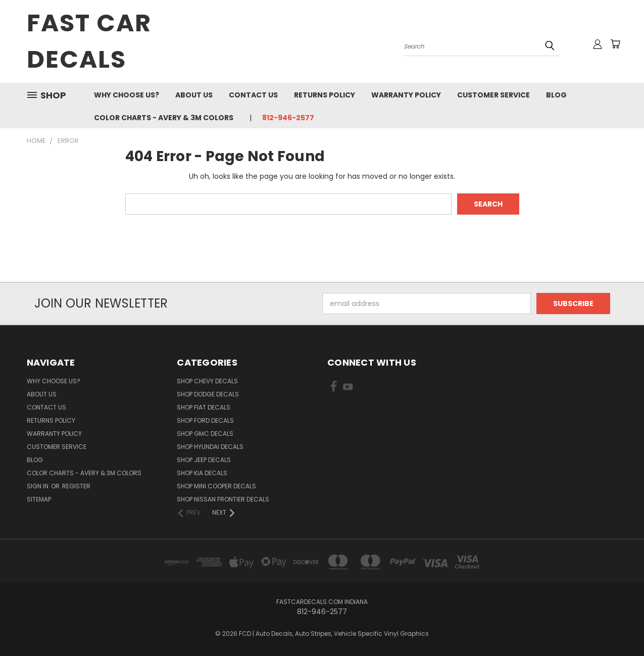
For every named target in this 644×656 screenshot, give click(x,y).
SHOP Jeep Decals (204, 460)
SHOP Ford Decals (205, 420)
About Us (194, 95)
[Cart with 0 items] (615, 44)
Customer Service (493, 95)
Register (76, 486)
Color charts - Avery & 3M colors (164, 118)
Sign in (38, 486)
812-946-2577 (288, 118)
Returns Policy (325, 95)
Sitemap (39, 499)
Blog (556, 95)
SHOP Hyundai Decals (210, 447)
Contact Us (253, 95)
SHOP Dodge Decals (208, 394)
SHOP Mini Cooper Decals (216, 486)
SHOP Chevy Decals (207, 381)
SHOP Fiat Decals (204, 407)
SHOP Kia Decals (202, 473)
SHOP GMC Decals (205, 434)
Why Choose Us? (127, 95)
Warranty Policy (406, 95)
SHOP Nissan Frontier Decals (223, 499)
